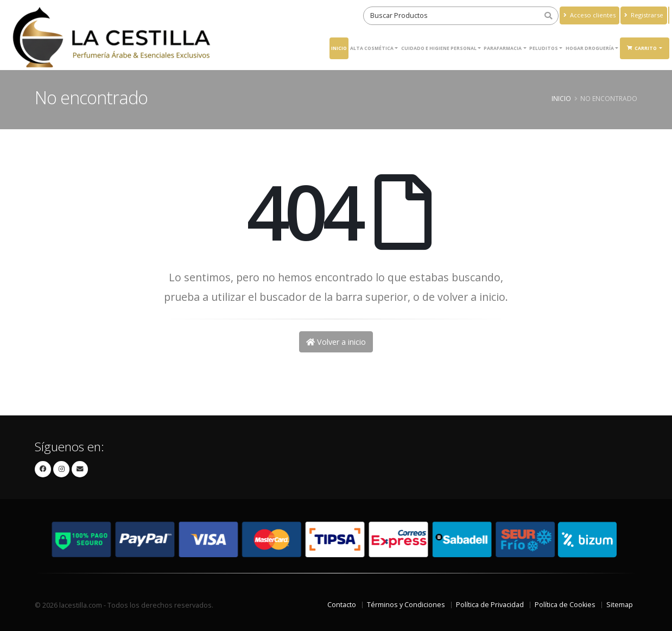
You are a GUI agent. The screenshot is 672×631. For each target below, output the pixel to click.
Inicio (339, 48)
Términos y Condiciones (406, 605)
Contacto (342, 605)
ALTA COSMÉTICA (372, 48)
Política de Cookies (565, 605)
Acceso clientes (589, 15)
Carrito (642, 48)
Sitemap (620, 605)
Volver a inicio (336, 342)
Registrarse (644, 15)
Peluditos (544, 48)
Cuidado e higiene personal (439, 48)
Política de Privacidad (490, 605)
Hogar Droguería (590, 48)
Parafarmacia (503, 48)
